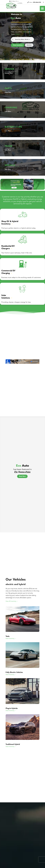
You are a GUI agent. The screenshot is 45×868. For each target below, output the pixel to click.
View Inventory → (11, 641)
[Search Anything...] (22, 39)
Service (15, 49)
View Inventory (18, 45)
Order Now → (9, 96)
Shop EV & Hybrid (10, 225)
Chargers (6, 252)
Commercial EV (9, 274)
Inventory (6, 227)
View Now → (8, 173)
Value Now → (9, 153)
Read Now (22, 479)
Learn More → (9, 115)
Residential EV (8, 249)
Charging (6, 277)
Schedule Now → (10, 77)
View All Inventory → (12, 604)
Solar (4, 299)
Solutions (6, 301)
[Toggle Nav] (42, 8)
